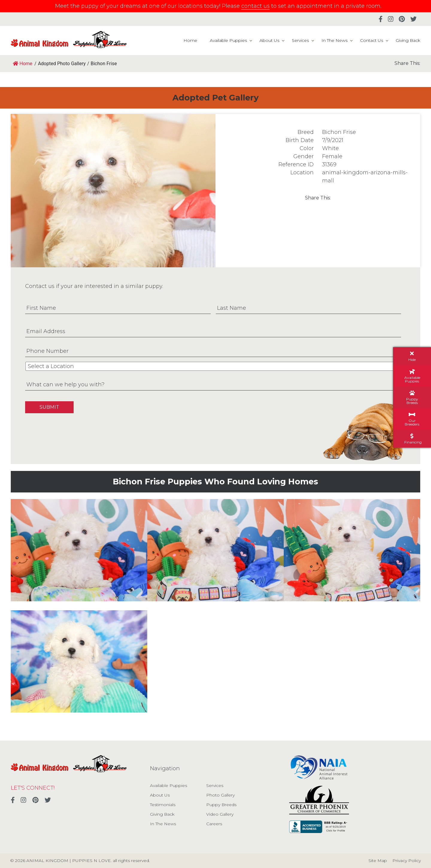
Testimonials (163, 805)
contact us (255, 6)
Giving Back (408, 40)
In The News (334, 40)
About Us (269, 40)
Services (300, 40)
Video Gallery (220, 814)
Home (190, 40)
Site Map (378, 861)
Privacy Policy (407, 861)
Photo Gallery (220, 795)
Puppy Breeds (221, 805)
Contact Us (372, 40)
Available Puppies (228, 40)
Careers (214, 824)
